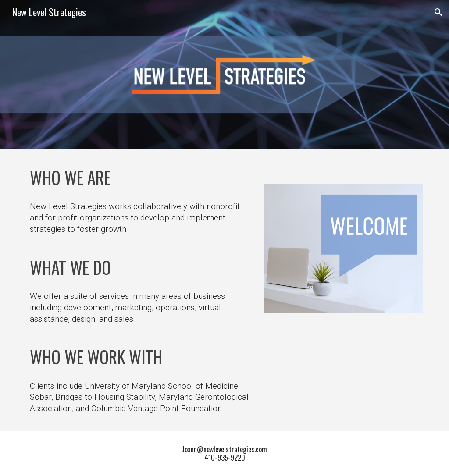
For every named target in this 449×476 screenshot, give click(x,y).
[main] (140, 177)
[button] (438, 12)
